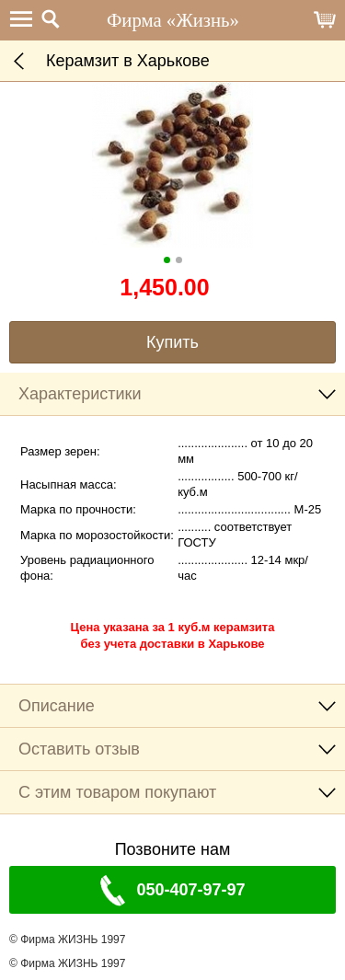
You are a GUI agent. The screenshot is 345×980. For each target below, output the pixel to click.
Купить (172, 342)
